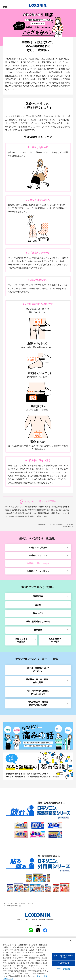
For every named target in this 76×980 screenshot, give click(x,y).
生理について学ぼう (38, 548)
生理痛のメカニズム (38, 555)
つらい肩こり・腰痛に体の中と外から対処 (38, 703)
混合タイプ (38, 613)
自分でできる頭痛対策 (21, 640)
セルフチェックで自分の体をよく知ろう (38, 692)
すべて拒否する (63, 963)
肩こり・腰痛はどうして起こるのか (38, 670)
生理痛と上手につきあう (38, 563)
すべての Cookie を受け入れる (63, 956)
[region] (38, 959)
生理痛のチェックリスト (38, 571)
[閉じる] (71, 941)
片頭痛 (38, 605)
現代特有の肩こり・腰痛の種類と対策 (38, 681)
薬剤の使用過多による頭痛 (38, 621)
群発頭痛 (38, 630)
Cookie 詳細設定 (63, 969)
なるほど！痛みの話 (27, 904)
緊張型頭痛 (38, 596)
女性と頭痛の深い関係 (55, 640)
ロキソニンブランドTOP (10, 904)
